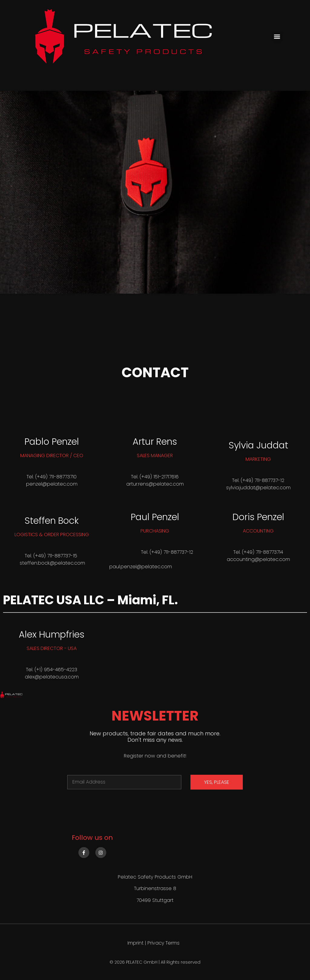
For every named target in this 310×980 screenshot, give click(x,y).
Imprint (135, 943)
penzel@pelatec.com (146, 567)
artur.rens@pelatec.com (155, 484)
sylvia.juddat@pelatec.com (258, 488)
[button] (277, 36)
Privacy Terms (163, 943)
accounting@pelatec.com (258, 559)
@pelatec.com (60, 484)
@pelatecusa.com (57, 677)
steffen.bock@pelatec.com (52, 563)
